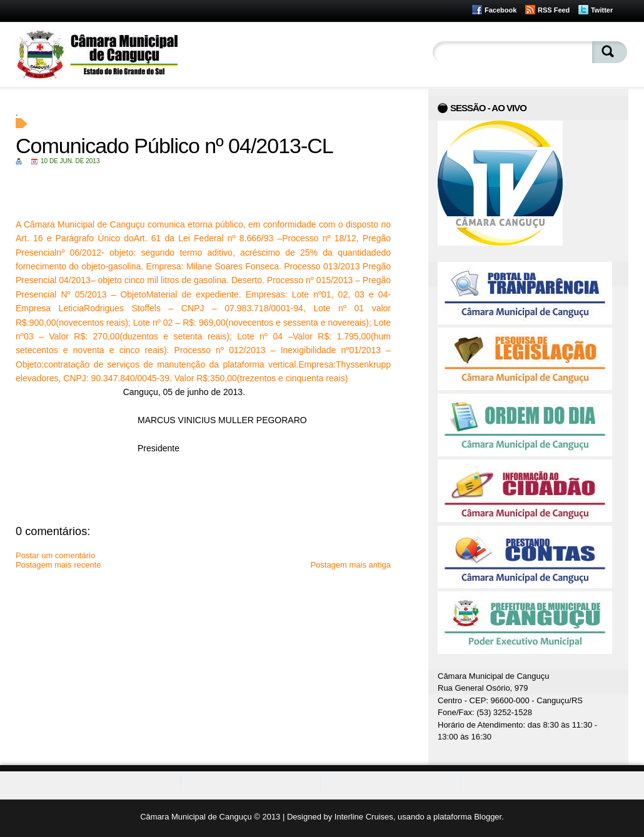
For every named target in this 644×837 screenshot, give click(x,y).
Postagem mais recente (58, 565)
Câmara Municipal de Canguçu (196, 817)
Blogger (488, 817)
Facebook (501, 10)
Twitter (602, 10)
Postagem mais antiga (350, 565)
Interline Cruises (364, 817)
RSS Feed (554, 10)
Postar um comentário (55, 555)
